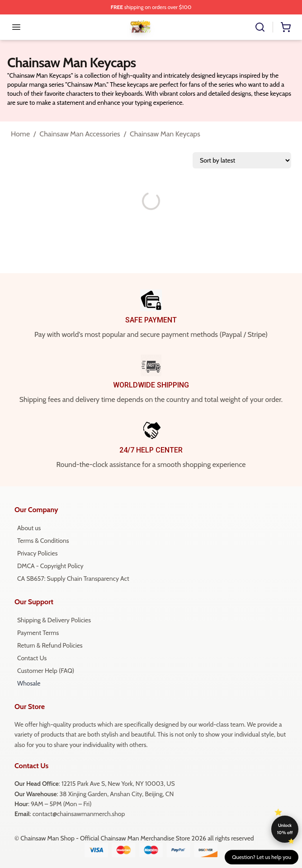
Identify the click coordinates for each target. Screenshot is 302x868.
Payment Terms (38, 633)
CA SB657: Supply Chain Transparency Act (73, 579)
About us (29, 528)
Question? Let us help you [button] (262, 857)
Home (20, 134)
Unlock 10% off (285, 829)
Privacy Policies (37, 553)
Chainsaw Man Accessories (80, 134)
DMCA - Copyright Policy (50, 566)
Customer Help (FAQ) (46, 671)
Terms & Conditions (43, 541)
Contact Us (32, 658)
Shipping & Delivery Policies (54, 620)
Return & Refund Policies (50, 645)
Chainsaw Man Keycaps (165, 134)
